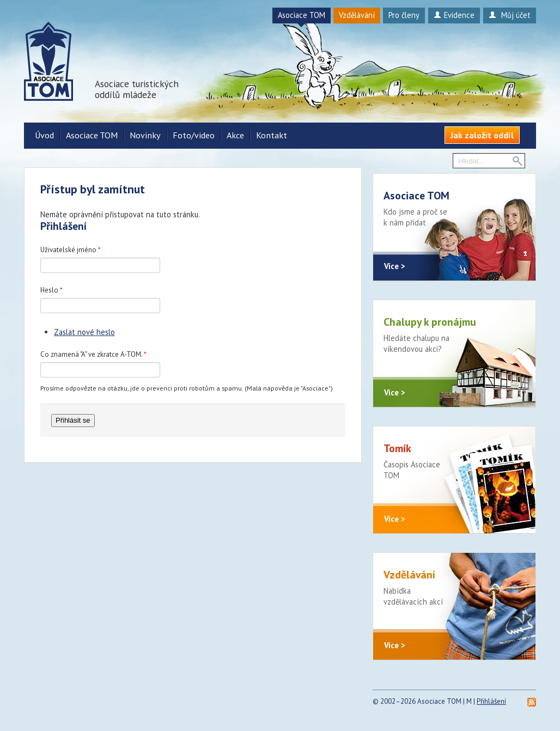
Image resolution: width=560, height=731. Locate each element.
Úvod (44, 135)
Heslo (51, 290)
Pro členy (404, 15)
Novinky (145, 135)
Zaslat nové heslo (84, 332)
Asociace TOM (302, 15)
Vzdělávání (357, 15)
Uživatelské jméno (71, 250)
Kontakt (272, 135)
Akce (235, 135)
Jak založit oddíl (482, 135)
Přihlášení (491, 701)
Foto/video (194, 135)
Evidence (454, 15)
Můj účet (510, 15)
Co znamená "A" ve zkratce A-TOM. (93, 354)
